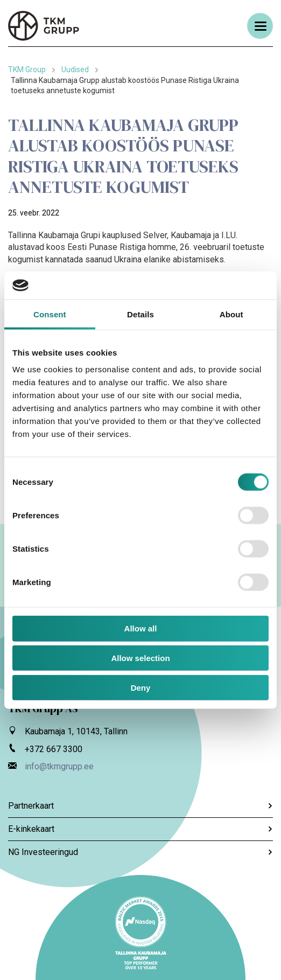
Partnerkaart (140, 806)
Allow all (141, 628)
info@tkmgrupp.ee (59, 766)
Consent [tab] (50, 314)
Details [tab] (140, 314)
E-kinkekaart (140, 829)
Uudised (75, 69)
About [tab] (231, 314)
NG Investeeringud (140, 852)
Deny (141, 688)
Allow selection (140, 658)
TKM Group (27, 69)
